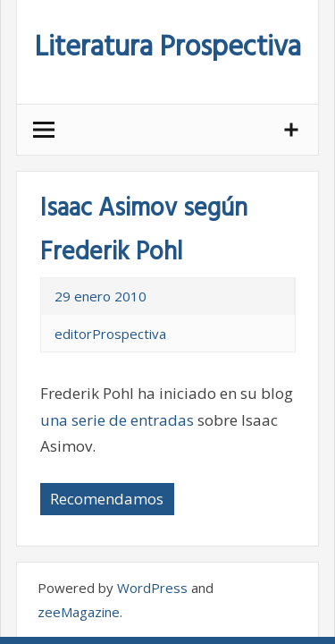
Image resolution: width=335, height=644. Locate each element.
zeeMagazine (79, 612)
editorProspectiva (110, 334)
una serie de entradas (117, 420)
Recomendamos (107, 499)
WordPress (152, 588)
